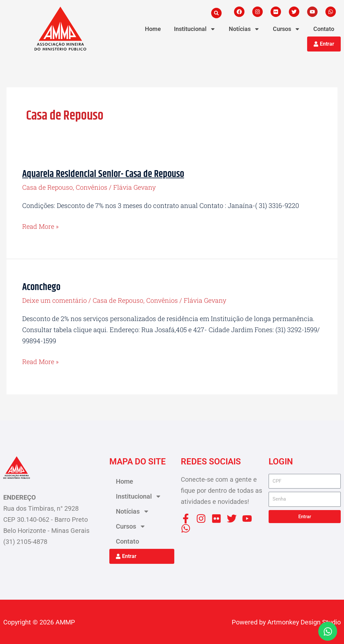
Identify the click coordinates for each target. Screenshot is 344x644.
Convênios (92, 187)
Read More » (41, 226)
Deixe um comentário (55, 300)
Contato (324, 29)
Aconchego (41, 287)
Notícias (244, 29)
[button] (216, 13)
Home (153, 29)
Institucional (195, 29)
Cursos (287, 29)
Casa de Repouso (48, 187)
